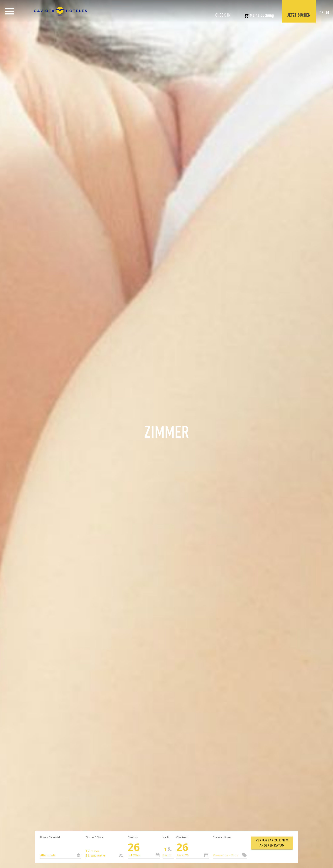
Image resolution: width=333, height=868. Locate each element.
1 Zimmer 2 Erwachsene (101, 851)
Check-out (182, 837)
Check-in (133, 837)
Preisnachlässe (222, 837)
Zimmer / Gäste (94, 837)
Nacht (166, 837)
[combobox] (104, 850)
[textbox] (61, 855)
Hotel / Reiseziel (50, 837)
